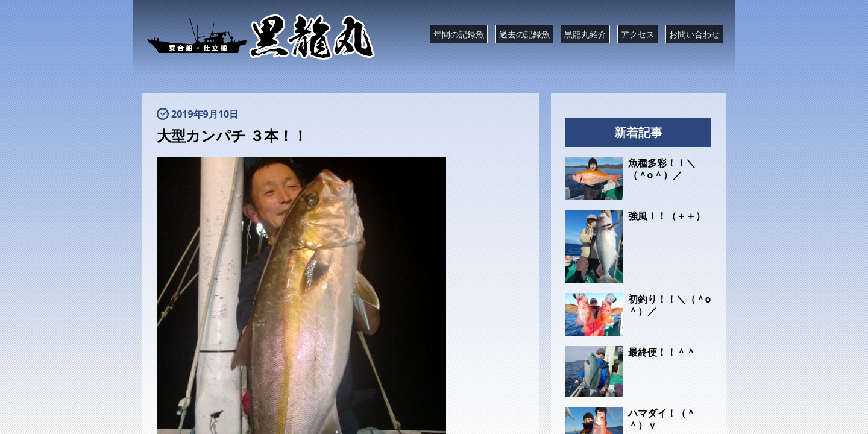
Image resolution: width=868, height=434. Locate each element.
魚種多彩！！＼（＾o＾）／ (662, 169)
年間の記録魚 (459, 34)
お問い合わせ (694, 34)
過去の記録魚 (524, 34)
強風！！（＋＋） (667, 216)
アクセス (638, 34)
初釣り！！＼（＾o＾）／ (670, 305)
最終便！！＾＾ (662, 352)
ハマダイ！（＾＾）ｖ (662, 419)
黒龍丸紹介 (585, 34)
